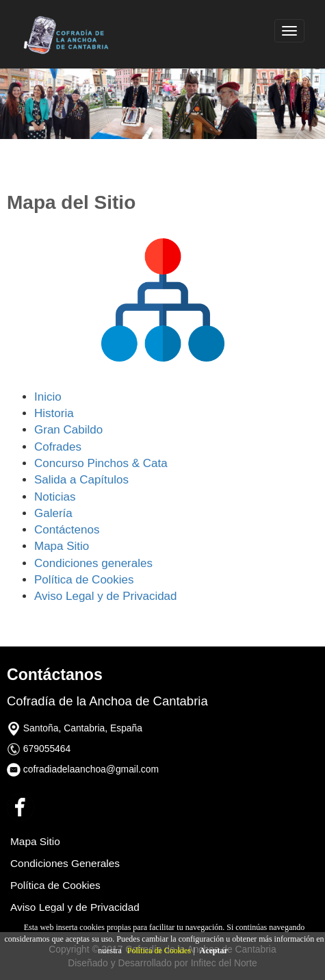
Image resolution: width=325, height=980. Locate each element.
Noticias (55, 497)
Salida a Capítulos (81, 480)
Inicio (48, 397)
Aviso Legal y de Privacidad (106, 596)
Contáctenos (67, 530)
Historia (54, 413)
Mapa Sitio (62, 546)
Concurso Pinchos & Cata (101, 463)
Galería (53, 513)
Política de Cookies (159, 951)
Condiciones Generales (65, 863)
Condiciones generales (93, 563)
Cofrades (58, 447)
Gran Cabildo (68, 430)
